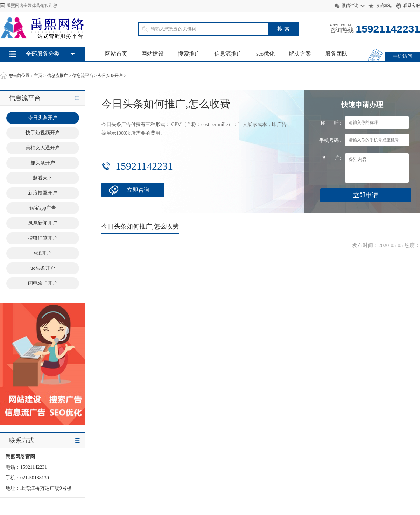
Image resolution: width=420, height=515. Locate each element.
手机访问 (402, 56)
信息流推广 (228, 54)
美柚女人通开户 (43, 148)
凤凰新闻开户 (43, 223)
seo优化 (265, 54)
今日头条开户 (110, 76)
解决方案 (300, 54)
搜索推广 (189, 54)
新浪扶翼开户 (43, 193)
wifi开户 (43, 253)
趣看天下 (43, 178)
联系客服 (412, 6)
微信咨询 (350, 6)
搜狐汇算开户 (43, 238)
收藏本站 (384, 6)
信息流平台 (83, 76)
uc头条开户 (43, 268)
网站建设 (153, 54)
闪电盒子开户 (43, 283)
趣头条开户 (43, 163)
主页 (38, 76)
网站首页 (116, 54)
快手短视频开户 (43, 133)
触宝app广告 (43, 208)
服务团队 (336, 54)
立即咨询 (138, 190)
